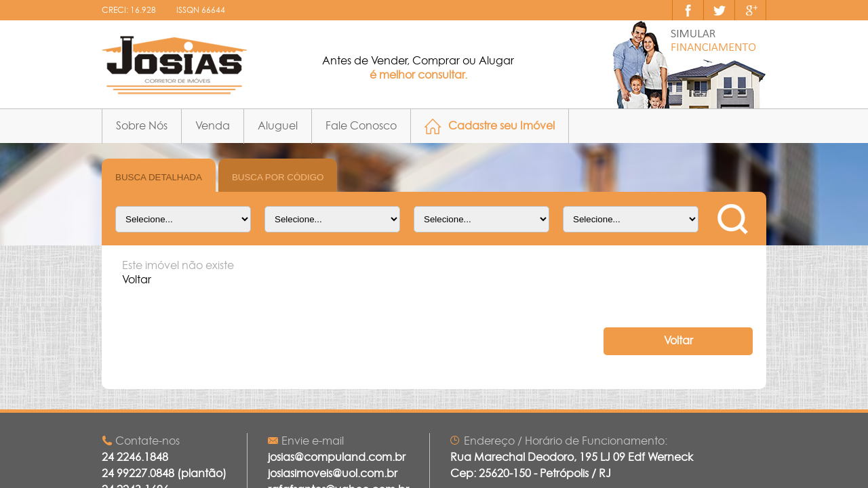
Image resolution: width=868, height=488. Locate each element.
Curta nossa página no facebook (688, 10)
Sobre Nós (142, 126)
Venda (213, 126)
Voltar (678, 341)
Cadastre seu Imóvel (501, 126)
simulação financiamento (689, 64)
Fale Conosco (361, 126)
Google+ (751, 10)
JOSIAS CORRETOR (175, 65)
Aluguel (278, 126)
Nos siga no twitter (719, 10)
